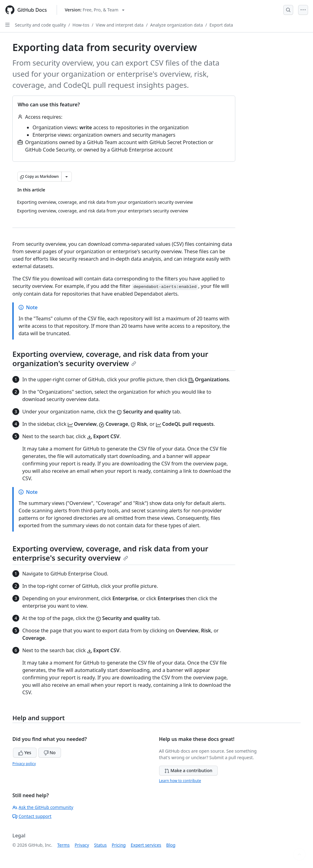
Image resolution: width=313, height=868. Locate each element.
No (50, 753)
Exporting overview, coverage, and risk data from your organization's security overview (110, 359)
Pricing (119, 845)
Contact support (32, 816)
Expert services (146, 845)
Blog (171, 845)
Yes (25, 753)
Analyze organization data (176, 25)
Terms (63, 845)
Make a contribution (188, 770)
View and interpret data (120, 25)
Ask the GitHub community (43, 807)
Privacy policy (24, 764)
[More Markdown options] (67, 177)
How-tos (81, 25)
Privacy (82, 845)
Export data (221, 25)
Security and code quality (40, 25)
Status (100, 845)
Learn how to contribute (180, 781)
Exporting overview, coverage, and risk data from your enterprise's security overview (110, 553)
